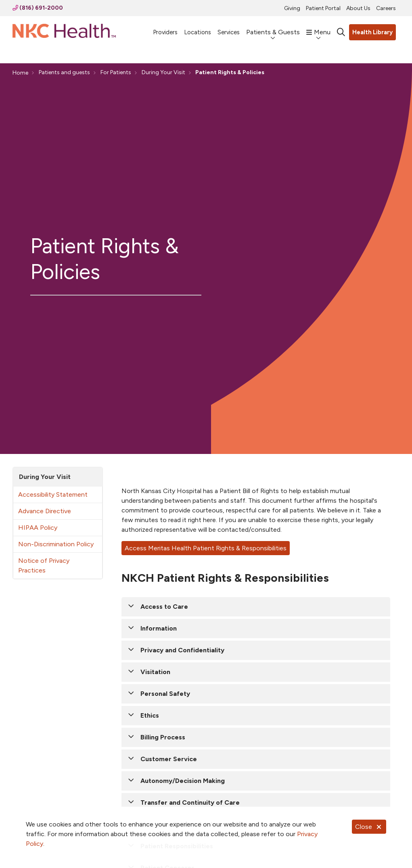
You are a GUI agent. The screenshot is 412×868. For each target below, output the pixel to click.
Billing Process (163, 737)
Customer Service (169, 759)
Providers (165, 28)
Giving (292, 8)
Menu (318, 28)
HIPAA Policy (38, 528)
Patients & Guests (273, 28)
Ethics (150, 715)
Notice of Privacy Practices (44, 565)
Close (369, 827)
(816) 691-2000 (38, 8)
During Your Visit (45, 477)
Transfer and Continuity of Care (190, 802)
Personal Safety (165, 694)
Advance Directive (45, 511)
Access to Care (164, 607)
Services (229, 28)
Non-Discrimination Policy (56, 544)
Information (159, 628)
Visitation (155, 672)
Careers (386, 8)
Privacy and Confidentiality (182, 650)
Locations (198, 28)
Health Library (372, 32)
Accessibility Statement (53, 494)
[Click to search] (341, 32)
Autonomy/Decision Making (183, 781)
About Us (358, 8)
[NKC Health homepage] (64, 32)
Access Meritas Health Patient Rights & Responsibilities (206, 548)
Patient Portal (323, 8)
